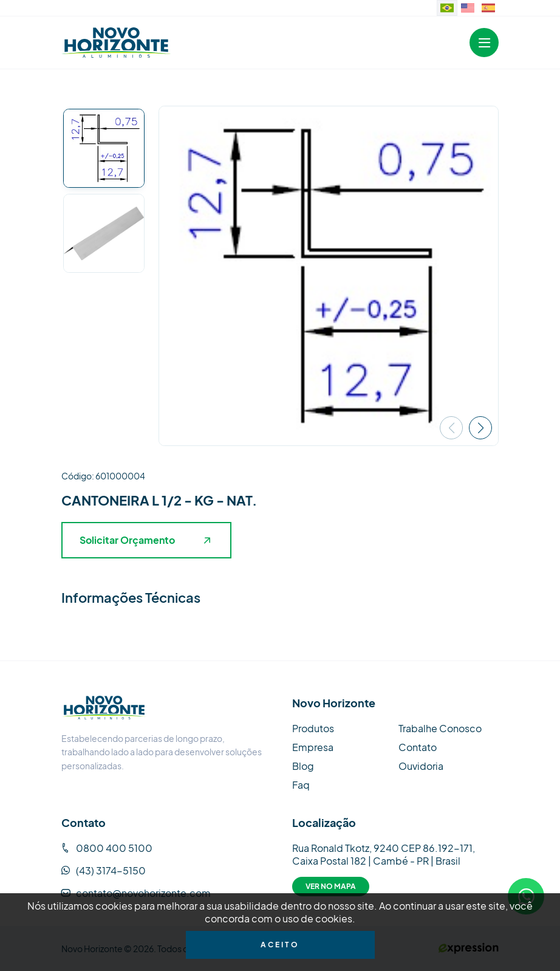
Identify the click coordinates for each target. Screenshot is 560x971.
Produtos (313, 728)
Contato (418, 747)
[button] (480, 428)
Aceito (280, 945)
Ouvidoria (421, 766)
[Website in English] (468, 8)
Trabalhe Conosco (440, 728)
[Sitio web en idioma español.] (488, 8)
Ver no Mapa (331, 886)
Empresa (313, 747)
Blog (303, 766)
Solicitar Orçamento (145, 540)
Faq (301, 785)
